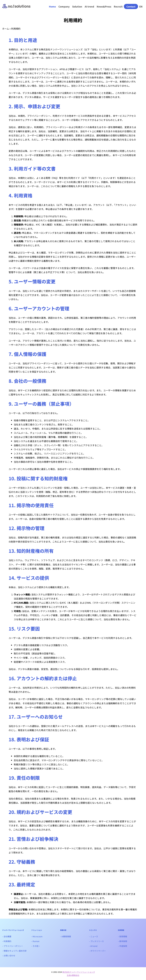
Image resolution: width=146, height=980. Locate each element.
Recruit (118, 6)
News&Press (104, 6)
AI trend (89, 6)
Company (64, 6)
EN (141, 6)
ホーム (6, 29)
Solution (77, 6)
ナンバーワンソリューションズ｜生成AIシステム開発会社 (16, 8)
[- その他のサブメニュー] (39, 946)
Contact (131, 6)
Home (52, 6)
